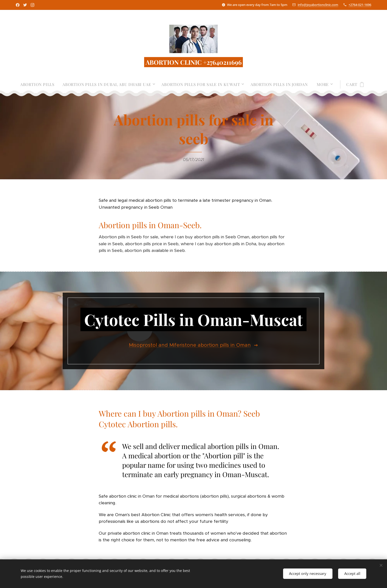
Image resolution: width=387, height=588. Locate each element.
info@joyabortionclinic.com (318, 5)
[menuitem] (39, 84)
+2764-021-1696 (360, 5)
